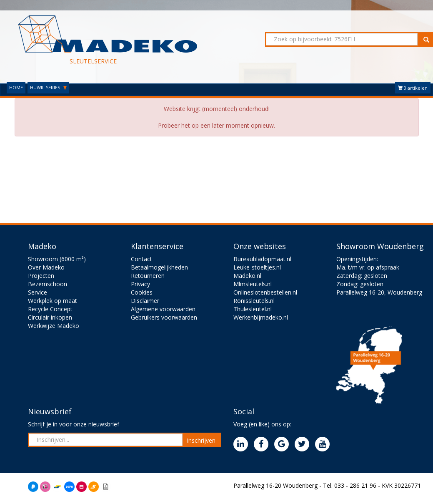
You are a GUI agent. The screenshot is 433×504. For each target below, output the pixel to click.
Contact (141, 259)
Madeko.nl (247, 276)
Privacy (140, 284)
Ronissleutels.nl (254, 301)
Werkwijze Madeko (54, 326)
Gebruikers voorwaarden (164, 317)
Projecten (41, 276)
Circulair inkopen (50, 317)
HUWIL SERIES (48, 87)
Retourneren (148, 276)
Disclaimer (145, 301)
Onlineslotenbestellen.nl (265, 292)
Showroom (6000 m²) (57, 259)
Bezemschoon (48, 284)
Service (38, 292)
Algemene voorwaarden (163, 309)
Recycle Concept (50, 309)
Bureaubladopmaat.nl (262, 259)
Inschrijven (201, 440)
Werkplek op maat (53, 301)
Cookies (142, 292)
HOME (16, 87)
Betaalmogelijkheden (159, 267)
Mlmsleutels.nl (253, 284)
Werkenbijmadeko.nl (261, 317)
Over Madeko (46, 267)
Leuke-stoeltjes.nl (257, 267)
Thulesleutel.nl (253, 309)
